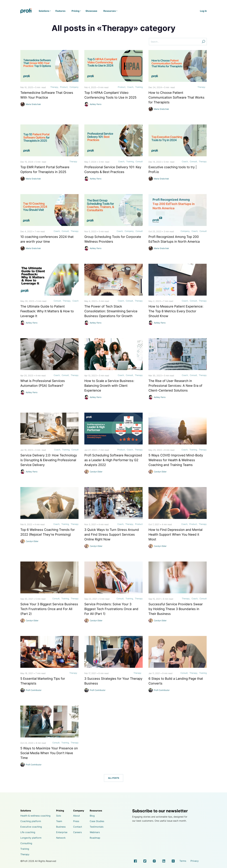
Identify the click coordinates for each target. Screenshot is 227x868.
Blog (92, 816)
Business (61, 827)
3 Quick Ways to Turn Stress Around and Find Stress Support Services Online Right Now (112, 534)
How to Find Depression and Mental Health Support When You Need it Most (175, 534)
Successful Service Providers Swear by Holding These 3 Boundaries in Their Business (176, 609)
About (76, 816)
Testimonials (97, 827)
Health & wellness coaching (35, 816)
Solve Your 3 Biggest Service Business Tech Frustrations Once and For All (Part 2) (49, 609)
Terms (183, 861)
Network (61, 838)
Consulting (26, 843)
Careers (77, 832)
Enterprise (62, 832)
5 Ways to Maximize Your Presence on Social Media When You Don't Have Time (49, 753)
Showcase (91, 11)
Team (59, 821)
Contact (78, 827)
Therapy (54, 87)
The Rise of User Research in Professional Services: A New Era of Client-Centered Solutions (175, 386)
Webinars (95, 832)
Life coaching (28, 832)
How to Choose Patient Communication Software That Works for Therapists (176, 97)
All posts (114, 778)
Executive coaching (31, 827)
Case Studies (97, 821)
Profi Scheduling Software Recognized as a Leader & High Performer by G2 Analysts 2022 (113, 460)
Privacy (195, 861)
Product (64, 87)
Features (60, 11)
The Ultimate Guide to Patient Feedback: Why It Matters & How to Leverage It (47, 311)
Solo (59, 816)
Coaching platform (31, 821)
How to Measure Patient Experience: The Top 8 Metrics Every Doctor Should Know (176, 311)
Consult (139, 161)
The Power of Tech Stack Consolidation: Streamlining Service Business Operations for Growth (111, 311)
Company (74, 87)
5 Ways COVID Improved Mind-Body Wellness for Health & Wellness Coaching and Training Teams (176, 460)
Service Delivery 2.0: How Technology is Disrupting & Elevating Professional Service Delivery (49, 460)
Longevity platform (31, 838)
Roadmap (95, 838)
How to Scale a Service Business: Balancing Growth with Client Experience (109, 386)
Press (76, 821)
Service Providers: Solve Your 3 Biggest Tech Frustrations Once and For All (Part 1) (111, 609)
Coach (130, 87)
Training (139, 87)
